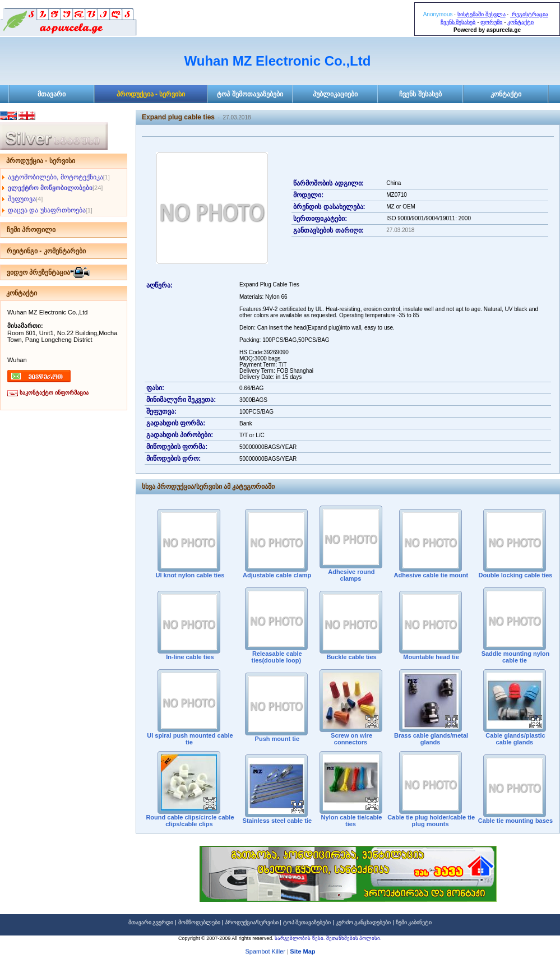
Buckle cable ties (350, 657)
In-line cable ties (189, 657)
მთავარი (52, 94)
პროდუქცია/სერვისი (252, 922)
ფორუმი (491, 22)
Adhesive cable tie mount (430, 575)
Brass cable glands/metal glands (430, 739)
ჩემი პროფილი (31, 230)
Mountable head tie (430, 657)
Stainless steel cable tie (277, 821)
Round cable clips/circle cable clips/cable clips (189, 821)
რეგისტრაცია (529, 14)
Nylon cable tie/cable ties (351, 821)
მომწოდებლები (199, 922)
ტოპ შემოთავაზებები (250, 94)
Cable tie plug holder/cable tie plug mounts (430, 821)
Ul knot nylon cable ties (189, 575)
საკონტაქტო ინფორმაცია (54, 393)
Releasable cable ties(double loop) (276, 657)
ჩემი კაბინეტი (414, 922)
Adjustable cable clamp (276, 575)
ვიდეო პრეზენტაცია (38, 272)
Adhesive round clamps (351, 575)
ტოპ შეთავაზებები (307, 922)
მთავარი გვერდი (151, 922)
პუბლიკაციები (335, 94)
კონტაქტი (520, 22)
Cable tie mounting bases (515, 821)
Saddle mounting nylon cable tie (515, 657)
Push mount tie (277, 739)
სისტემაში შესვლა (482, 14)
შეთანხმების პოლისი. (354, 938)
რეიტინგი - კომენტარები (46, 251)
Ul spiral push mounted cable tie (189, 739)
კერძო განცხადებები (364, 922)
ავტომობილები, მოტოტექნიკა (55, 177)
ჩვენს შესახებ (458, 22)
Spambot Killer (265, 953)
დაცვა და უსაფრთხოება (47, 210)
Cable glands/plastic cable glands (514, 739)
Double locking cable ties (514, 575)
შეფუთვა (22, 199)
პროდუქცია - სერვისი (151, 94)
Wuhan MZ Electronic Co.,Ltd (278, 61)
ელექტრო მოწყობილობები (50, 188)
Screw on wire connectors (351, 739)
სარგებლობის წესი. (300, 938)
